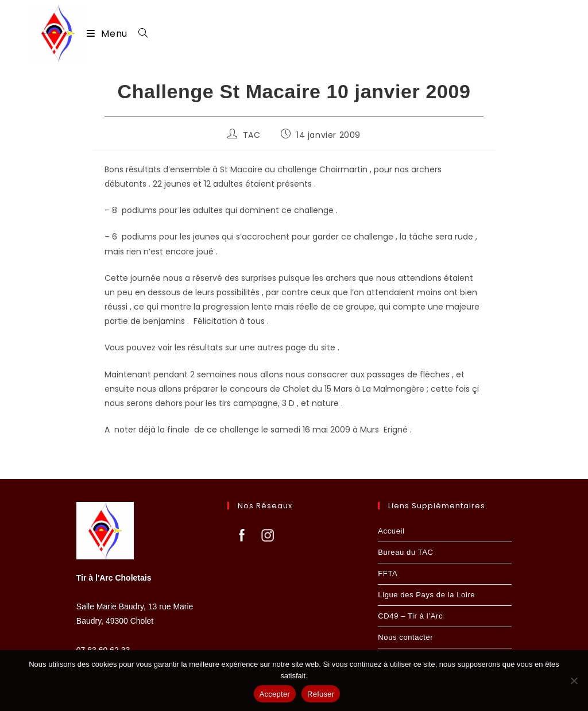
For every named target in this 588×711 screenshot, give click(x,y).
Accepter (275, 694)
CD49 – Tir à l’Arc (410, 616)
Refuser (321, 694)
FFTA (388, 573)
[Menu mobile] (108, 34)
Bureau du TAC (405, 552)
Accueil (391, 531)
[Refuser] (574, 681)
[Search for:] (139, 34)
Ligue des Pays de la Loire (426, 595)
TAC (252, 136)
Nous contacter (405, 637)
